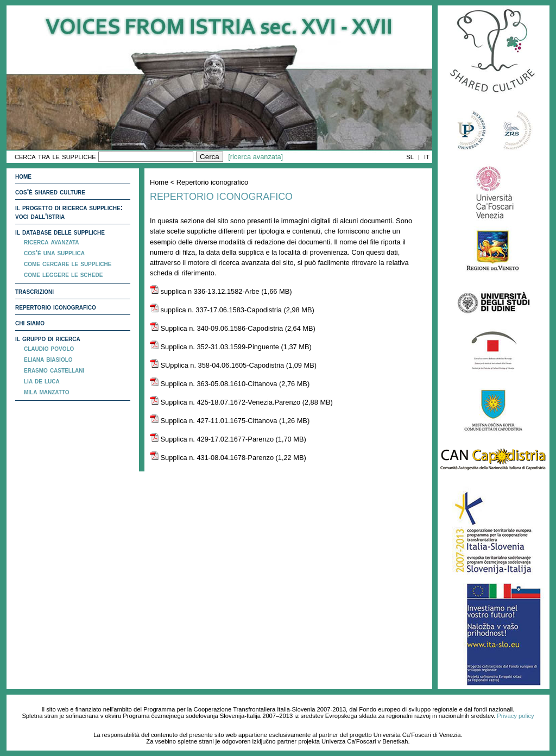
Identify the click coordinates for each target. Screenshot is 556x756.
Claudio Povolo (49, 348)
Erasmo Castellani (54, 370)
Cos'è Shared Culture (50, 192)
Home (23, 176)
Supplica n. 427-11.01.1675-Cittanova (213, 421)
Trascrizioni (34, 291)
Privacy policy (515, 716)
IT (427, 157)
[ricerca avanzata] (255, 157)
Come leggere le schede (63, 274)
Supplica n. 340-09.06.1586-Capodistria (216, 328)
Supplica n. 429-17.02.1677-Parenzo (212, 439)
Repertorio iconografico (56, 307)
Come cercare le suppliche (68, 263)
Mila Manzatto (47, 392)
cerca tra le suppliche (55, 156)
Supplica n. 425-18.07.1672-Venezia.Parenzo (225, 402)
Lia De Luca (42, 381)
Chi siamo (30, 323)
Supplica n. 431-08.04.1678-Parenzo (212, 458)
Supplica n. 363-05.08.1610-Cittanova (213, 384)
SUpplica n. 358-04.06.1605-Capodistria (217, 365)
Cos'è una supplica (54, 253)
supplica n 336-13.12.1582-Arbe (205, 291)
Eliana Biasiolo (48, 359)
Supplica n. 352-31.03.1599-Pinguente (214, 347)
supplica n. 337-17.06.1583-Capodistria (216, 310)
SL (410, 157)
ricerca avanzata (52, 242)
